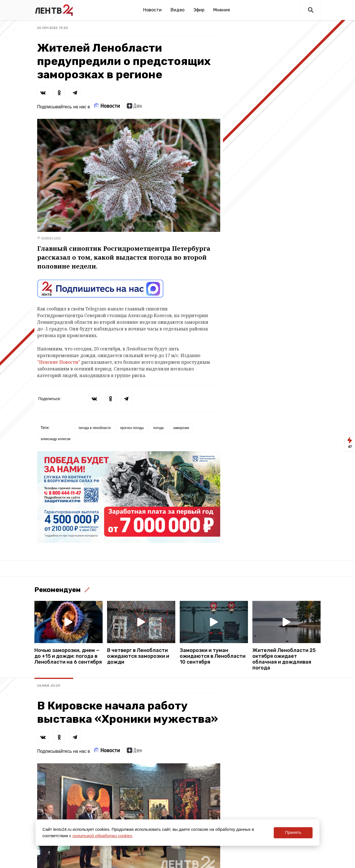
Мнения (222, 10)
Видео (177, 10)
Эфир (199, 10)
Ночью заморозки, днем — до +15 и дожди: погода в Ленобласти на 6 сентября (68, 656)
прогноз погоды (132, 428)
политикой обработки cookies (102, 836)
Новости (152, 10)
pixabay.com (51, 238)
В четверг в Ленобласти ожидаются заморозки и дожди (138, 656)
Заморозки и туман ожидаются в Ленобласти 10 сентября (213, 656)
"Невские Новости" (59, 362)
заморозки (181, 428)
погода (159, 428)
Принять (293, 832)
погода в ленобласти (95, 428)
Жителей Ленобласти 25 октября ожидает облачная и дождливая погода (284, 659)
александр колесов (56, 439)
